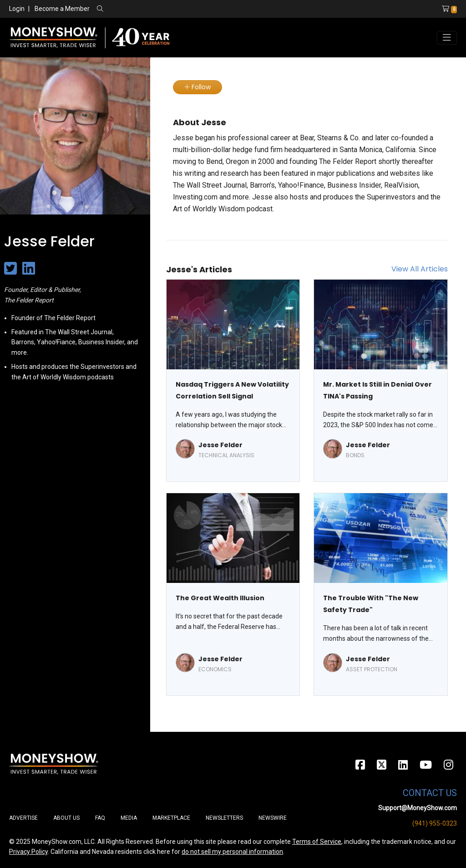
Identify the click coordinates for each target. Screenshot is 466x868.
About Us (66, 818)
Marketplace (171, 818)
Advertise (23, 818)
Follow (198, 87)
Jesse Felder (220, 445)
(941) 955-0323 (435, 823)
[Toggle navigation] (447, 38)
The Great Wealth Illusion (220, 598)
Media (129, 818)
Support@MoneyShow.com (418, 808)
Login (17, 9)
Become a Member (62, 9)
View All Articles (420, 269)
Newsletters (224, 818)
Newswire (273, 818)
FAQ (100, 818)
